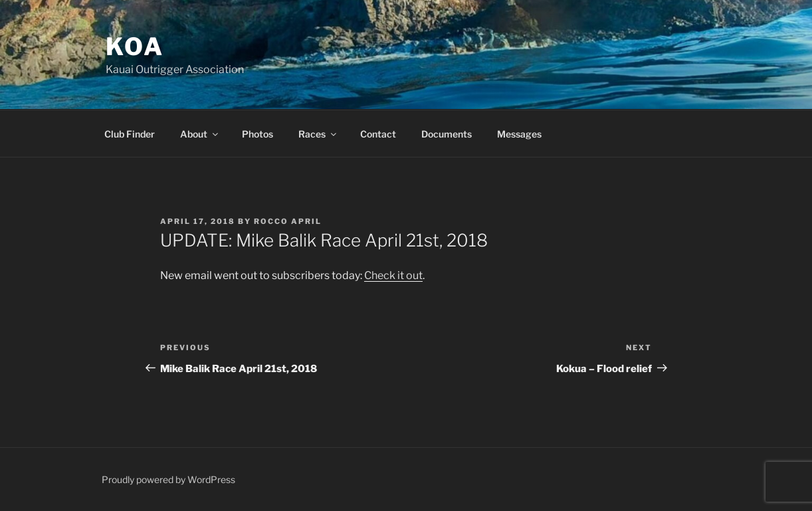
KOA (135, 47)
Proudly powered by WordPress (168, 479)
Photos (257, 134)
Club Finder (130, 134)
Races (318, 134)
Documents (447, 134)
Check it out (393, 275)
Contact (378, 134)
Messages (519, 134)
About (200, 134)
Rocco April (288, 221)
